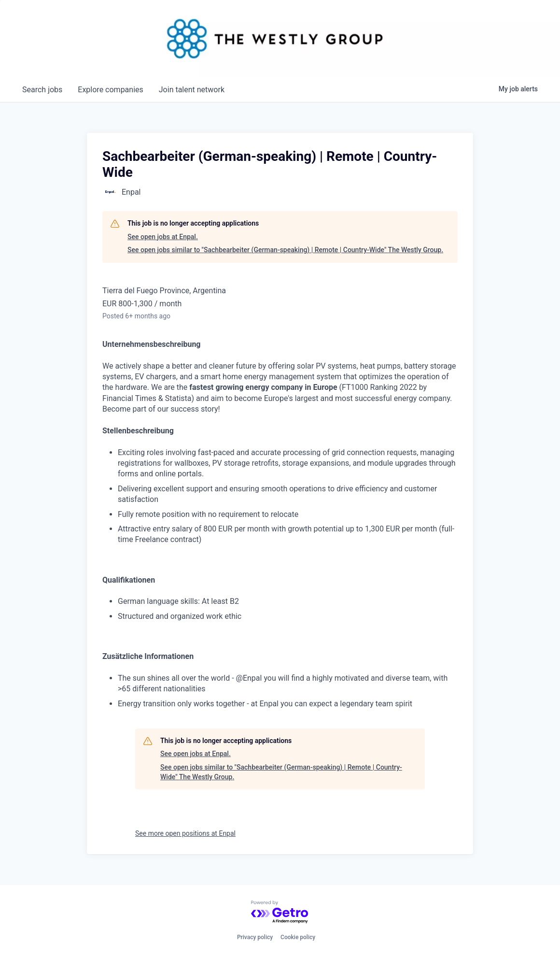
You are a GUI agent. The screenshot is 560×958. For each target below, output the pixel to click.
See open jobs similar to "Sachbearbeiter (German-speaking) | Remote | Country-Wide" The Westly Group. (285, 250)
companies (110, 90)
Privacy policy (255, 937)
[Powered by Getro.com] (280, 912)
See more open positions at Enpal (185, 833)
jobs (42, 90)
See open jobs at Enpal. (163, 237)
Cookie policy (298, 937)
